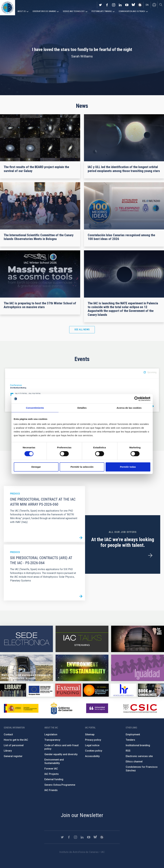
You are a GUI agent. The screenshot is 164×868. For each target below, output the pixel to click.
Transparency (52, 740)
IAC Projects (52, 774)
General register (13, 756)
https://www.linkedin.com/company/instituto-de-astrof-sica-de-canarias (120, 5)
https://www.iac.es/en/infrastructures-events (26, 668)
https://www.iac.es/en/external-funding (68, 690)
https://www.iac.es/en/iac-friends (96, 690)
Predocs (15, 494)
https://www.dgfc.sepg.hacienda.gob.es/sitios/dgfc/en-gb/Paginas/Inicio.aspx (41, 690)
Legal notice (92, 745)
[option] (82, 390)
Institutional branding (138, 745)
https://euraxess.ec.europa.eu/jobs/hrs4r (123, 690)
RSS (128, 751)
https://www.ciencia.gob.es (21, 708)
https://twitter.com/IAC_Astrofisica (100, 5)
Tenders (130, 740)
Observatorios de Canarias (44, 11)
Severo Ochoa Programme (60, 785)
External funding (54, 779)
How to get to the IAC (16, 740)
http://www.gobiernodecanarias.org (62, 708)
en (147, 5)
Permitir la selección (82, 467)
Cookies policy (94, 751)
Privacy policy (93, 740)
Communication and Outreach (132, 11)
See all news (82, 330)
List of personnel (14, 745)
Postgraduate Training (102, 11)
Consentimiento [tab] (35, 408)
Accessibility (92, 756)
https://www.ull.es (98, 708)
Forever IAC (51, 769)
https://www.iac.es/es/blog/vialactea (140, 5)
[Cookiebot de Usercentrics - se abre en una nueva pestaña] (137, 399)
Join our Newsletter (82, 815)
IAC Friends (51, 790)
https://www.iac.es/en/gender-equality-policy (138, 668)
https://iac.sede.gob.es (26, 639)
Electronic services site (139, 756)
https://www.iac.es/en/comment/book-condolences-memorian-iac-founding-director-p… (151, 690)
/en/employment (150, 555)
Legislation (51, 734)
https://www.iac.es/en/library (13, 690)
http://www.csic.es (140, 708)
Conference (16, 385)
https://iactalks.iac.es (82, 639)
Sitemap (90, 734)
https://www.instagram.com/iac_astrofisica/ (114, 5)
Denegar (36, 467)
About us (22, 11)
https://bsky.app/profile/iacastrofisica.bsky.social (133, 5)
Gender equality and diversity (61, 754)
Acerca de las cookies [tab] (129, 408)
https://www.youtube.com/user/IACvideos (127, 5)
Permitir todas (128, 467)
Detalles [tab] (82, 408)
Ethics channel (134, 762)
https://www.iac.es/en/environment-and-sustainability (82, 668)
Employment (133, 734)
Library (8, 751)
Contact (8, 734)
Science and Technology (74, 11)
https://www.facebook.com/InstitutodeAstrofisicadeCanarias (107, 5)
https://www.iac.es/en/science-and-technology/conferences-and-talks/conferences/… (138, 639)
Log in (154, 5)
